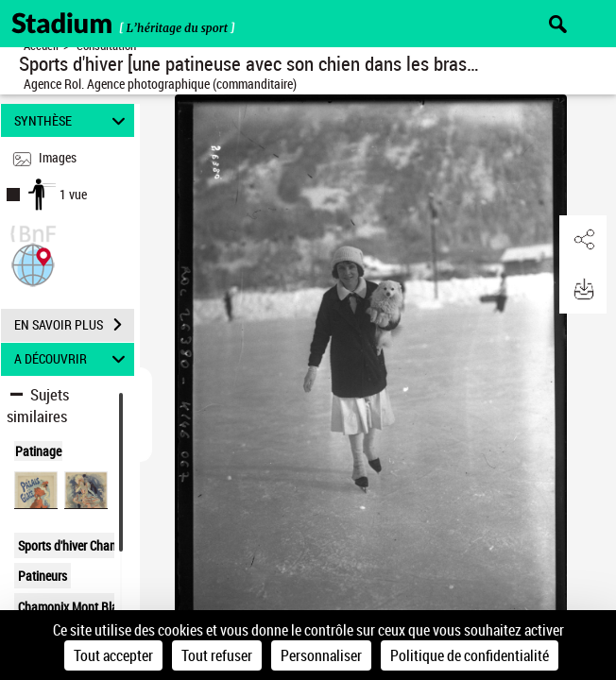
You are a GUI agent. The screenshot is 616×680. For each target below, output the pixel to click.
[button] (33, 263)
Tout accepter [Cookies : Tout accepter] (113, 655)
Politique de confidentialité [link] (470, 655)
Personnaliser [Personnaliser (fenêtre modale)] (321, 655)
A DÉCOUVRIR (73, 359)
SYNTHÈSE (73, 120)
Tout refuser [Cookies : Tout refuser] (217, 655)
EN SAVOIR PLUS (74, 325)
